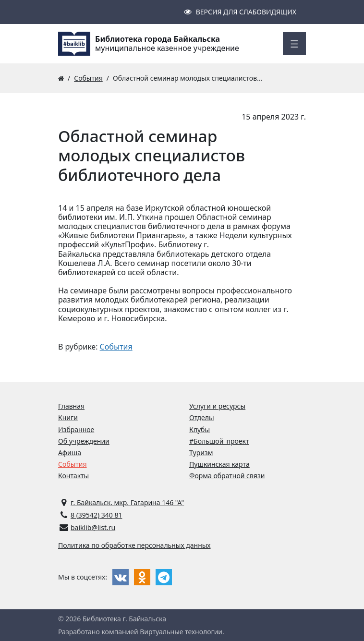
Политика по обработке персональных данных (134, 545)
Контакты (73, 476)
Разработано (79, 632)
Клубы (200, 429)
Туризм (201, 453)
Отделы (202, 417)
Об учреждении (84, 441)
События (116, 347)
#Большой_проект (219, 441)
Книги (68, 417)
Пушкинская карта (219, 464)
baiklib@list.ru (93, 527)
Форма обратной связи (227, 476)
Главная (71, 406)
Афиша (70, 453)
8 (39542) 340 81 (96, 515)
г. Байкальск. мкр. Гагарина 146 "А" (127, 502)
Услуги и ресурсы (217, 406)
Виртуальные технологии (181, 632)
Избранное (76, 429)
